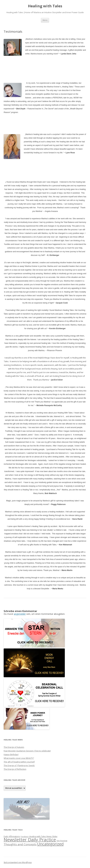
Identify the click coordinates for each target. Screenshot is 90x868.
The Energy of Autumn (14, 747)
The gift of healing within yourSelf (19, 762)
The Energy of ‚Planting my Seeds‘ (19, 765)
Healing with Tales (45, 6)
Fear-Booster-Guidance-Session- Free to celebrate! (27, 751)
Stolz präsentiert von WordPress (18, 862)
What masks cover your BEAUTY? (19, 758)
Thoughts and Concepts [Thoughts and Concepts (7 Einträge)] (20, 844)
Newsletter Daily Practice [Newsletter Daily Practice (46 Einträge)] (30, 840)
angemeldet (20, 614)
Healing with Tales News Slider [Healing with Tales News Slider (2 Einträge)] (43, 836)
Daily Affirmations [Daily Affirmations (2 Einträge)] (12, 836)
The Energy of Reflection (15, 769)
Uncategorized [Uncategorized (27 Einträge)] (50, 844)
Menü (45, 20)
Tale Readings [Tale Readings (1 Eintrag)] (62, 841)
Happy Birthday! (11, 754)
